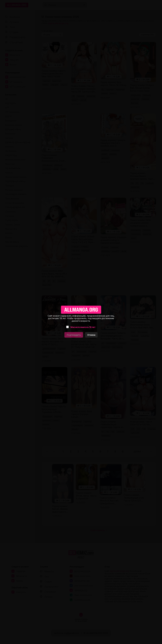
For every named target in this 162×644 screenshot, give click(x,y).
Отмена (91, 335)
